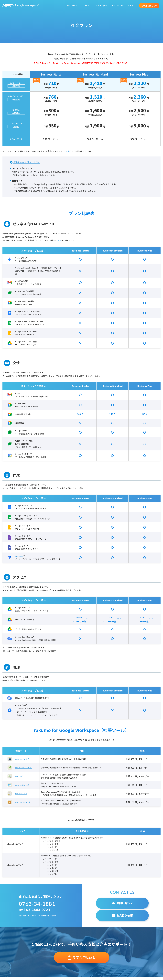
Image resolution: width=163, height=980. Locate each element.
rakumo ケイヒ (21, 776)
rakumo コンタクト (23, 802)
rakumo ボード (21, 794)
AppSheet (19, 556)
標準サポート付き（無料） (27, 162)
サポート (85, 5)
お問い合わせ (117, 5)
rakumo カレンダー (23, 785)
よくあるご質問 (100, 5)
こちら (69, 151)
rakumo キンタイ (22, 759)
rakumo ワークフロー (24, 768)
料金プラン (72, 5)
